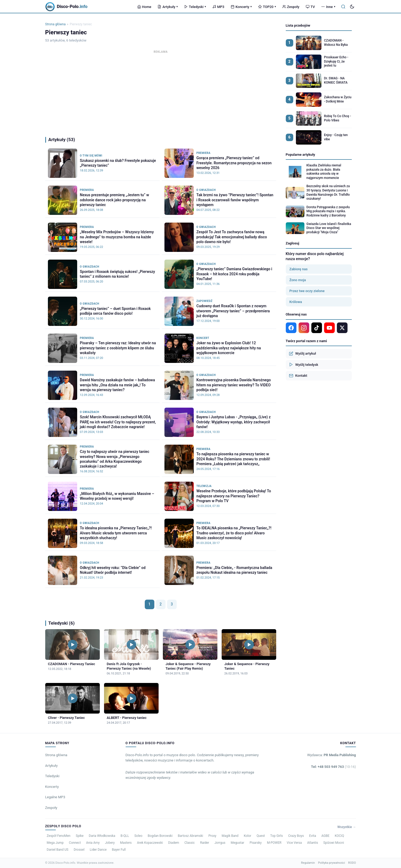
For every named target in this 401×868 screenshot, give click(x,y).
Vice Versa (294, 843)
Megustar (237, 843)
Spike (80, 836)
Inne (328, 7)
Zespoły (291, 7)
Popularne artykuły (301, 155)
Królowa (296, 302)
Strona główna (55, 24)
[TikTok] (317, 328)
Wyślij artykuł (303, 354)
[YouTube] (329, 328)
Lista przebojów (298, 25)
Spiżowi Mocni (334, 843)
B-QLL (125, 836)
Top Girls (277, 836)
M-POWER (274, 843)
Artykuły (168, 7)
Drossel (79, 850)
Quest (261, 836)
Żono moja (298, 280)
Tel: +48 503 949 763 (334, 767)
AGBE (325, 836)
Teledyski (195, 7)
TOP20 (267, 7)
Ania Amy (93, 843)
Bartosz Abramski (190, 836)
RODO (352, 863)
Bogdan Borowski (160, 836)
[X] (342, 328)
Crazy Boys (296, 836)
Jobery (110, 843)
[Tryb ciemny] (352, 7)
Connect (75, 843)
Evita (313, 836)
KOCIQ (339, 836)
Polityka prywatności (331, 863)
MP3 (218, 7)
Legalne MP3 (55, 797)
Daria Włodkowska (102, 836)
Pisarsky (256, 843)
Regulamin (308, 863)
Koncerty (241, 7)
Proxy (212, 836)
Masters (126, 843)
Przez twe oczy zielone (307, 291)
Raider (205, 843)
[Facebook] (291, 328)
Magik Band (230, 836)
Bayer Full (119, 850)
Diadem (174, 843)
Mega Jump (55, 843)
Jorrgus (220, 843)
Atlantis (313, 843)
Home (144, 7)
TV (310, 7)
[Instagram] (304, 328)
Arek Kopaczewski (150, 843)
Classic (190, 843)
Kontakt (298, 376)
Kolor (247, 836)
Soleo (138, 836)
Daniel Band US (58, 850)
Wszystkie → (347, 827)
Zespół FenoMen (59, 836)
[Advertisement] (161, 92)
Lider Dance (98, 850)
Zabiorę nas (299, 269)
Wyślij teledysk (304, 365)
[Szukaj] (343, 7)
